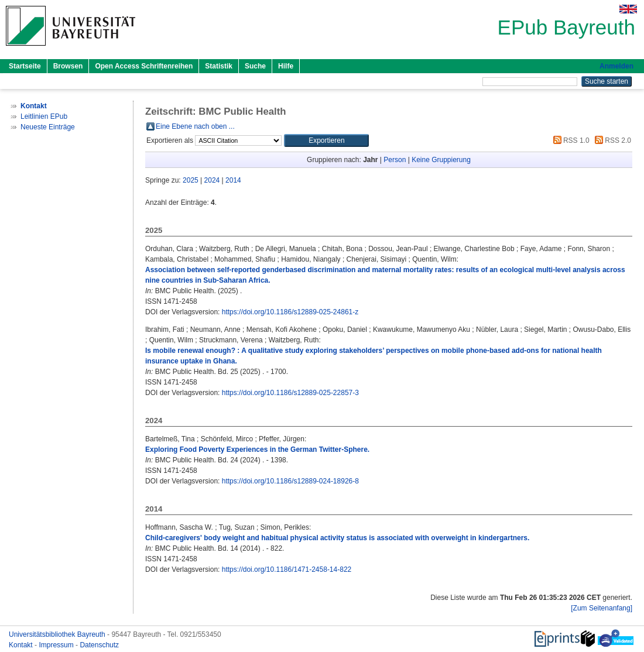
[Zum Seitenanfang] (602, 608)
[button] (326, 140)
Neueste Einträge (48, 127)
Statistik (219, 66)
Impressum (57, 645)
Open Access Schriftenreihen (144, 66)
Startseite (25, 66)
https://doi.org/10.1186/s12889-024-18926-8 (290, 481)
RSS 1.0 (570, 140)
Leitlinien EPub (44, 116)
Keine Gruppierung (441, 160)
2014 (233, 180)
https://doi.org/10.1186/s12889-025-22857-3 (290, 393)
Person (395, 160)
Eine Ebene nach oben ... (195, 126)
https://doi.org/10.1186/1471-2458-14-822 (287, 569)
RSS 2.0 (611, 140)
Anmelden (616, 66)
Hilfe (286, 66)
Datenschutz (99, 645)
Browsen (68, 66)
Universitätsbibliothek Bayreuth (58, 634)
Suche (255, 66)
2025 (191, 180)
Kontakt (22, 645)
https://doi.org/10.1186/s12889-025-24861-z (290, 312)
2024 (212, 180)
